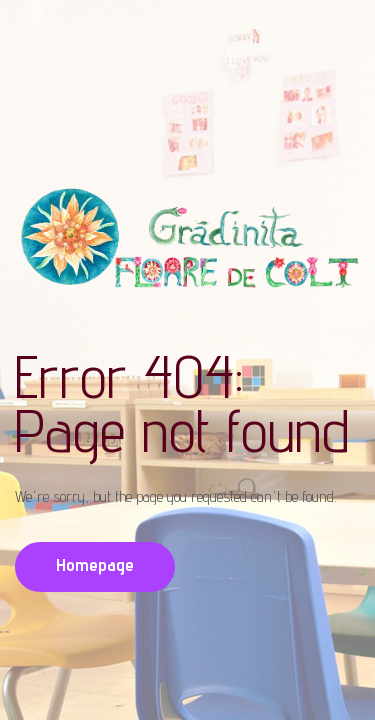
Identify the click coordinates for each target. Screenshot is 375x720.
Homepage (95, 564)
